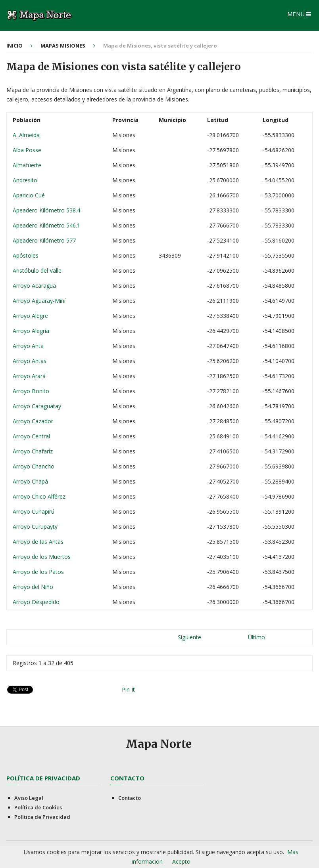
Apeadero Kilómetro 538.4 (47, 210)
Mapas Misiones (63, 46)
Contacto (130, 798)
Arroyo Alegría (32, 331)
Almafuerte (28, 165)
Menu (296, 14)
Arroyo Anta (29, 346)
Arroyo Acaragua (35, 286)
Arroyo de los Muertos (42, 557)
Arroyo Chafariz (34, 451)
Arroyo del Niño (34, 587)
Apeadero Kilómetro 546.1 (47, 225)
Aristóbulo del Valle (38, 271)
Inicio (14, 46)
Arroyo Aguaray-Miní (40, 301)
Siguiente (189, 637)
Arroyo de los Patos (39, 572)
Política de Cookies (38, 807)
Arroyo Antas (30, 361)
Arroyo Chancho (34, 466)
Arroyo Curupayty (36, 527)
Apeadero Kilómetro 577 (45, 240)
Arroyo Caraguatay (38, 406)
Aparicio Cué (30, 195)
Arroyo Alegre (31, 316)
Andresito (26, 180)
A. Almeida (27, 135)
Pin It (128, 689)
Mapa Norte (159, 744)
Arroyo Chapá (31, 481)
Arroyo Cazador (34, 421)
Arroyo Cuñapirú (34, 511)
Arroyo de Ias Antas (39, 542)
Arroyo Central (32, 436)
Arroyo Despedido (37, 602)
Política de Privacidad (42, 817)
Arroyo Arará (30, 376)
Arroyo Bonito (32, 391)
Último (257, 637)
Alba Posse (28, 150)
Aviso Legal (29, 798)
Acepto (181, 861)
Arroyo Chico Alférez (40, 496)
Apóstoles (26, 255)
